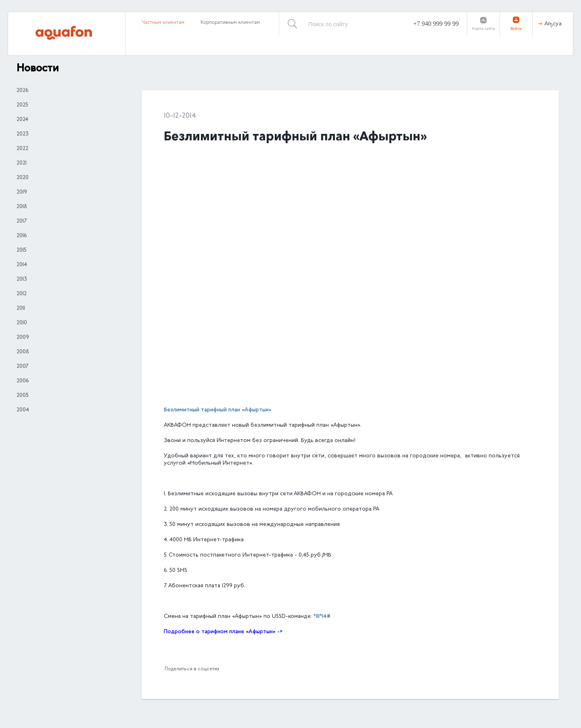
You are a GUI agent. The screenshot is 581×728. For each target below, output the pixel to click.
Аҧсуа (553, 24)
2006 (23, 381)
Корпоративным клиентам (230, 23)
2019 (22, 192)
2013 (22, 280)
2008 (23, 352)
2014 (22, 265)
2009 (23, 338)
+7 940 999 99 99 (436, 24)
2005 (23, 396)
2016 (22, 236)
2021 (22, 163)
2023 (23, 134)
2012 (22, 294)
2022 (22, 149)
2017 (22, 221)
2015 (22, 250)
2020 (23, 178)
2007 (22, 367)
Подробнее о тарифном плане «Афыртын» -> (223, 632)
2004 (23, 410)
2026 (22, 91)
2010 (22, 323)
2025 (22, 105)
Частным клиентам (163, 23)
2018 (22, 207)
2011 (21, 309)
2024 (22, 120)
